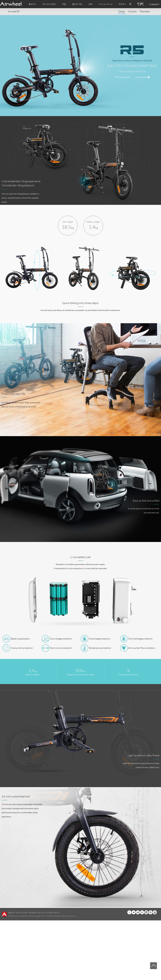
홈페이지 (32, 4)
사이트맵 (49, 913)
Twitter (134, 912)
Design (122, 12)
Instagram (146, 912)
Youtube (138, 912)
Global (155, 912)
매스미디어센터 (22, 913)
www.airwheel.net (20, 916)
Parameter (145, 12)
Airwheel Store (142, 912)
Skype (150, 912)
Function (132, 12)
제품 (64, 4)
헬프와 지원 (77, 4)
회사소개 (42, 913)
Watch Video (142, 77)
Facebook (129, 912)
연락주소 (122, 4)
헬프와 (35, 913)
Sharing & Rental (105, 4)
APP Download (123, 77)
